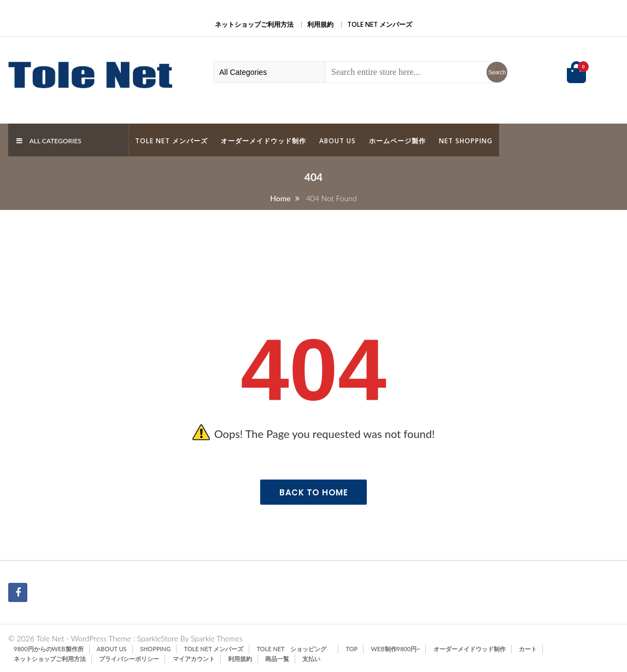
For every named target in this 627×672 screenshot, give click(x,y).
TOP (352, 649)
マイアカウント (194, 659)
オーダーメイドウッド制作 (263, 141)
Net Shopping (466, 141)
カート (528, 649)
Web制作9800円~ (396, 649)
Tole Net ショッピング (294, 649)
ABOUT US (338, 141)
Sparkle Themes (217, 638)
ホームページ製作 (397, 141)
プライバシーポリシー (129, 659)
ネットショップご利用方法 (254, 24)
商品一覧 (277, 659)
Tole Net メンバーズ (380, 24)
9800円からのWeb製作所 (49, 649)
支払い (311, 659)
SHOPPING (155, 649)
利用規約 (320, 24)
